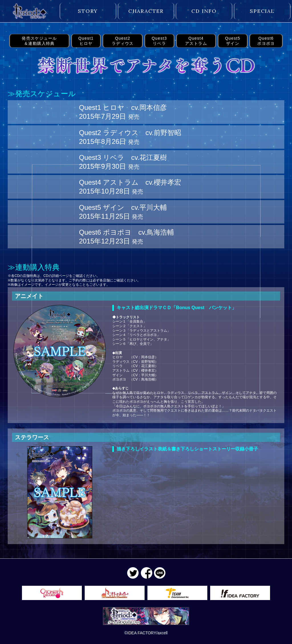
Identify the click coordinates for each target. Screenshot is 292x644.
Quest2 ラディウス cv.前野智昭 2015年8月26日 (130, 137)
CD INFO (204, 11)
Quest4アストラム (196, 41)
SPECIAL (262, 11)
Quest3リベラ (159, 41)
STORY (88, 11)
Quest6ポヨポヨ (266, 41)
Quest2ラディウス (123, 41)
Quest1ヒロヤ (86, 41)
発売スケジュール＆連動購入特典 (39, 41)
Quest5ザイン (233, 41)
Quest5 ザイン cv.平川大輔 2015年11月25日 (123, 212)
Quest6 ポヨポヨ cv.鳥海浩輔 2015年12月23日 (126, 237)
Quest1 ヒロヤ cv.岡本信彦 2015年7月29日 (123, 112)
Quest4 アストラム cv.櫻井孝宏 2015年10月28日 (130, 187)
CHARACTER (146, 11)
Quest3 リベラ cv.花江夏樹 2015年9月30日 (123, 162)
